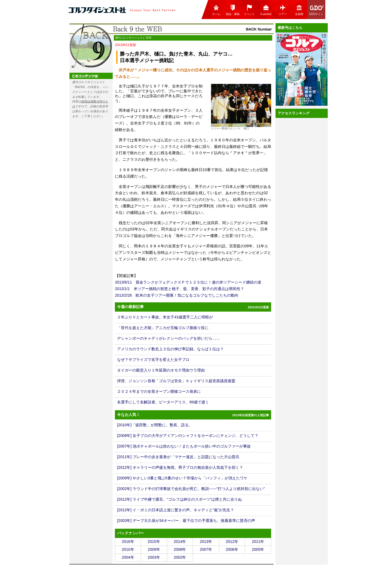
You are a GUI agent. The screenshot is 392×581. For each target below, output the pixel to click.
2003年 (154, 557)
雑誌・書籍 (233, 10)
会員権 (299, 10)
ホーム (216, 10)
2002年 (180, 557)
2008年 (180, 549)
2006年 (232, 549)
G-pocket (266, 10)
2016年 (128, 542)
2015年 (154, 542)
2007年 (206, 549)
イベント (249, 10)
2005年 (258, 549)
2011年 (258, 542)
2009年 (154, 549)
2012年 (232, 542)
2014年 (180, 542)
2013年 (206, 542)
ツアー (283, 10)
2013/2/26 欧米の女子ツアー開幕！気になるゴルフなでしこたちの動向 (177, 295)
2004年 (128, 557)
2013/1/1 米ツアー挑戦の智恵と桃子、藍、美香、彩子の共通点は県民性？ (180, 289)
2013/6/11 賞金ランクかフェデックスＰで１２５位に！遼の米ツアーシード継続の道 (188, 282)
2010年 (128, 549)
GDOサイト (317, 10)
